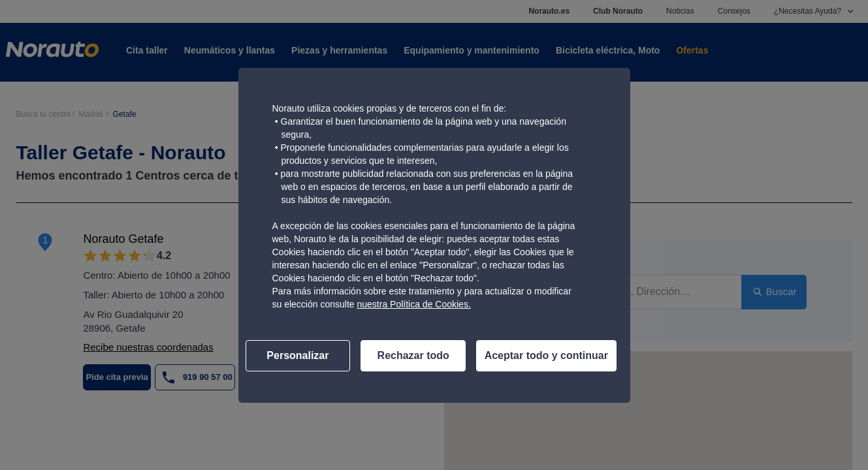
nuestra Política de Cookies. (413, 304)
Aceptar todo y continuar (546, 355)
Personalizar (297, 355)
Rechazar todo (413, 355)
